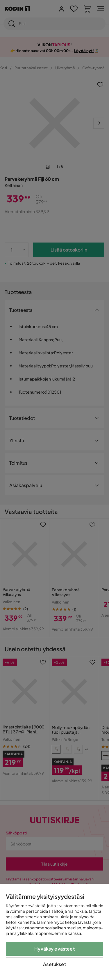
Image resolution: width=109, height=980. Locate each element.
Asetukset (54, 964)
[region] (54, 932)
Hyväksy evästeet (54, 949)
